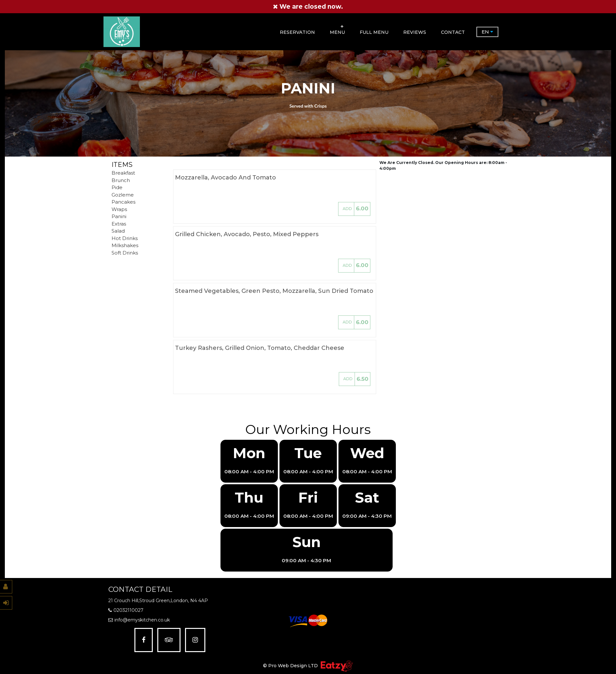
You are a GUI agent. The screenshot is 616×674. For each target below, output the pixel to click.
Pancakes (123, 202)
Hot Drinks (125, 238)
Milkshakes (125, 245)
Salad (118, 231)
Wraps (119, 209)
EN (487, 32)
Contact (453, 32)
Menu (337, 32)
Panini (119, 216)
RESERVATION (297, 32)
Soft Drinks (125, 253)
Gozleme (123, 195)
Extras (119, 224)
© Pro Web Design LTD (291, 666)
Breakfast (123, 173)
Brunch (121, 180)
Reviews (415, 32)
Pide (117, 187)
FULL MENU (374, 32)
